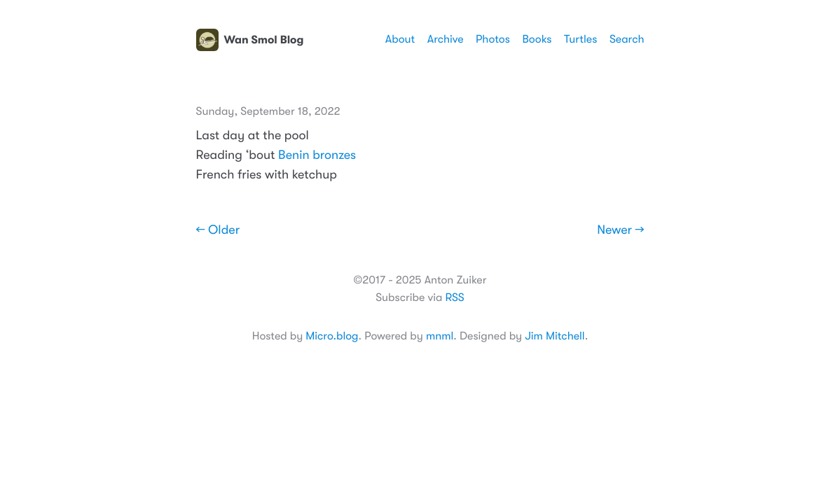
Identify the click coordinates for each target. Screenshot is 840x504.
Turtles (580, 39)
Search (627, 39)
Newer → (620, 230)
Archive (446, 39)
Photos (493, 39)
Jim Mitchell (555, 336)
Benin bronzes (317, 155)
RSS (454, 297)
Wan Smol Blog (250, 40)
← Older (218, 230)
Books (537, 39)
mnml (440, 336)
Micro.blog (332, 336)
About (400, 39)
